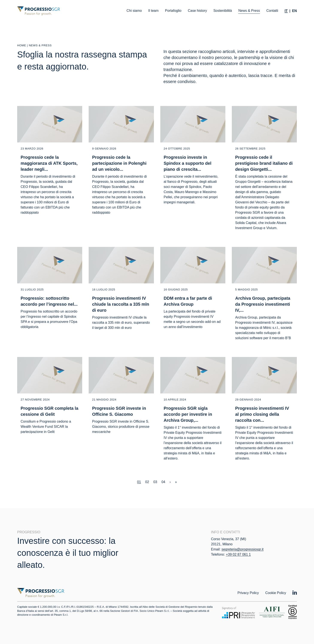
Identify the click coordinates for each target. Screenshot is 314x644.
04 (163, 482)
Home (22, 45)
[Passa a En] (294, 11)
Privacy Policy (248, 593)
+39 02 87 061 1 (238, 554)
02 (147, 482)
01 (139, 482)
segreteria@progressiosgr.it (243, 549)
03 (155, 482)
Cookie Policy (276, 593)
